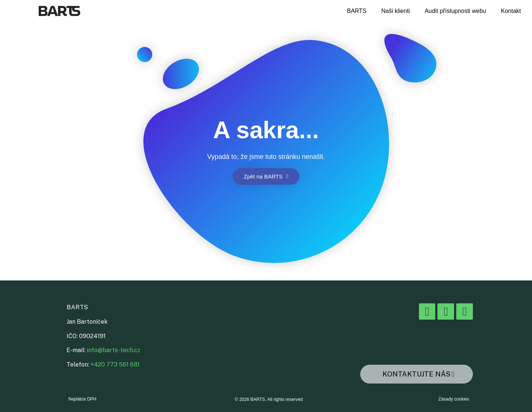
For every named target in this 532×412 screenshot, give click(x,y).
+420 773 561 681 (115, 365)
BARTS (357, 11)
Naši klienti (395, 11)
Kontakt (511, 11)
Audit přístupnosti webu (455, 11)
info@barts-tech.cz (114, 350)
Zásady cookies (454, 399)
